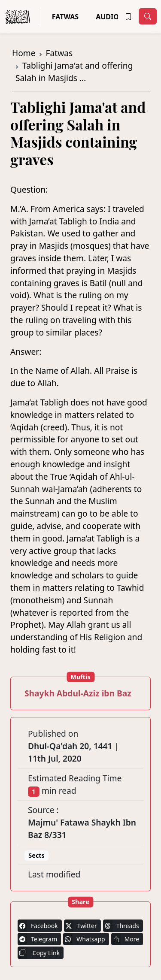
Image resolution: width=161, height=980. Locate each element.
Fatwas (65, 17)
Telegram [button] (37, 939)
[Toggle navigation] (148, 16)
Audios (109, 17)
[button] (128, 17)
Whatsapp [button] (84, 939)
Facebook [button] (38, 926)
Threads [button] (121, 926)
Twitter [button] (80, 926)
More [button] (125, 939)
